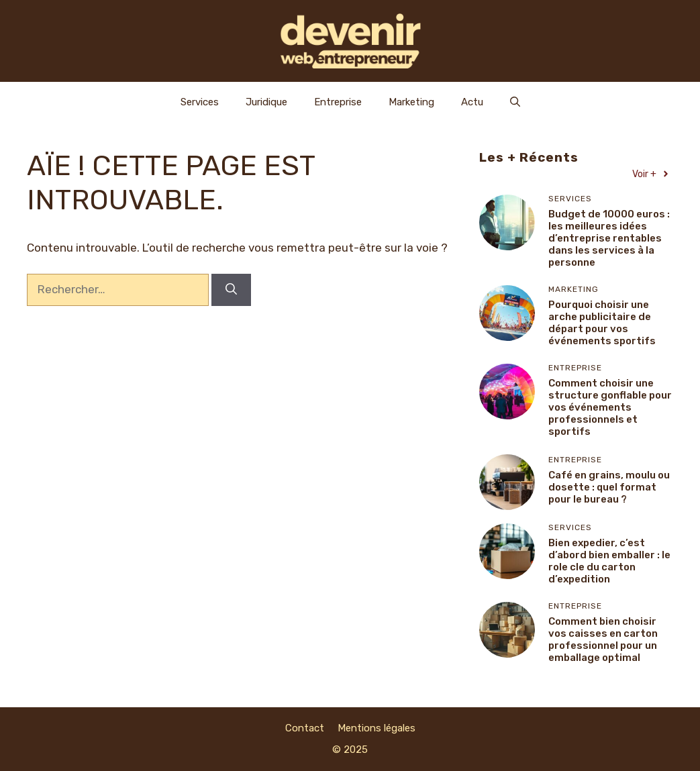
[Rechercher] (231, 290)
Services (200, 102)
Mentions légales (377, 728)
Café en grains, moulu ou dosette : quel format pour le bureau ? (609, 487)
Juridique (266, 102)
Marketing (411, 102)
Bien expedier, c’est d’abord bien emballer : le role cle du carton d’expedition (609, 561)
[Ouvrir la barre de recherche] (515, 102)
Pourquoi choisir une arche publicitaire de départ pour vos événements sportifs (602, 323)
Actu (472, 102)
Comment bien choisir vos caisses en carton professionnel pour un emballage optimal (603, 639)
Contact (305, 728)
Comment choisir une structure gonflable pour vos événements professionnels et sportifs (610, 407)
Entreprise (338, 102)
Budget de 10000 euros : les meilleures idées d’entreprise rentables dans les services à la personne (609, 238)
